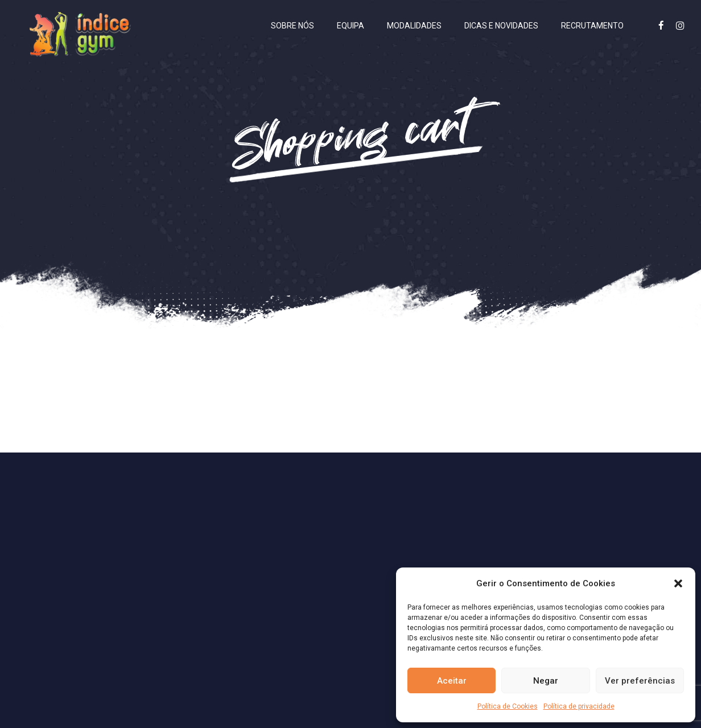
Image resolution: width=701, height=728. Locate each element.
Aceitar (452, 681)
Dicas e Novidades (501, 26)
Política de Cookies (508, 706)
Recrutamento (592, 26)
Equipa (350, 26)
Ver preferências (640, 681)
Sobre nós (292, 26)
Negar (546, 681)
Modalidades (414, 26)
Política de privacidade (579, 706)
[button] (678, 583)
